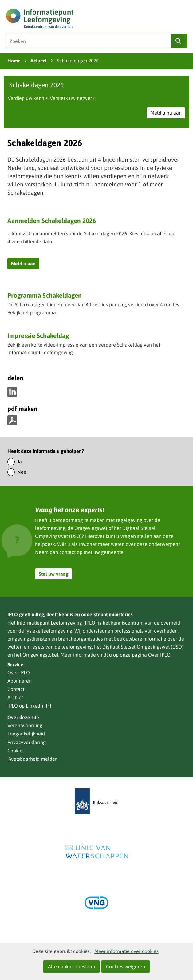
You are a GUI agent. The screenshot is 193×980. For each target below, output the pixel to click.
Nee (22, 472)
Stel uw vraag (54, 574)
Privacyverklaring (27, 742)
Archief (15, 697)
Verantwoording (25, 725)
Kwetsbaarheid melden (33, 759)
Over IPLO (159, 655)
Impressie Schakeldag (38, 335)
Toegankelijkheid (26, 734)
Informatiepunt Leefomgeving (49, 623)
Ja (20, 461)
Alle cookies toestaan (71, 966)
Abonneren (20, 681)
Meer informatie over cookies (126, 951)
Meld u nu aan (168, 114)
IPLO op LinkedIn (29, 706)
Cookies (16, 751)
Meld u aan (25, 264)
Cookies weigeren (126, 966)
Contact (16, 689)
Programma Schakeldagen (45, 296)
